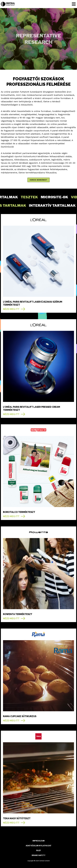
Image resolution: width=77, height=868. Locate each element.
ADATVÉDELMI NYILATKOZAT (39, 846)
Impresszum (38, 841)
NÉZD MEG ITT (11, 309)
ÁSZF (39, 850)
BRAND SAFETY (39, 855)
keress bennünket (38, 180)
